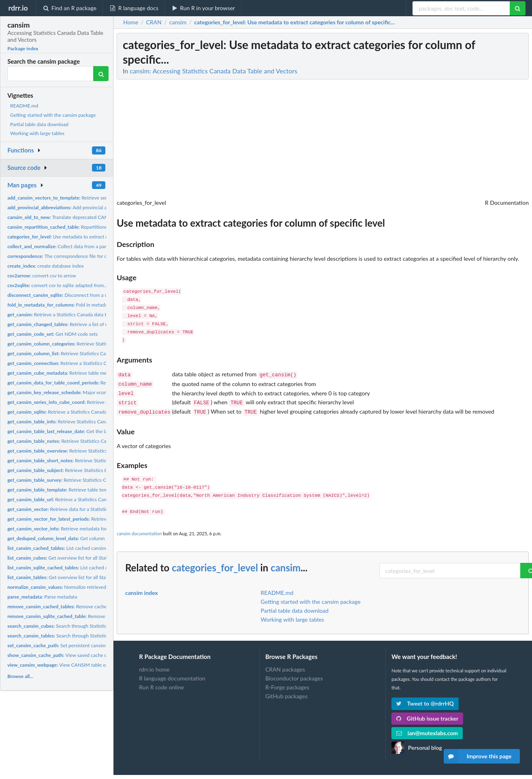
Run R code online (161, 683)
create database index (46, 266)
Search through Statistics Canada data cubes (79, 626)
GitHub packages (287, 692)
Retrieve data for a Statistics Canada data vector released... (91, 509)
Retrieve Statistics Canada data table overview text (92, 451)
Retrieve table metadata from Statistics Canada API (92, 373)
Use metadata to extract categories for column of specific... (92, 237)
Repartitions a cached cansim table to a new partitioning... (105, 227)
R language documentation (172, 674)
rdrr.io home (154, 665)
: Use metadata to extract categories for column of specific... (294, 22)
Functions (20, 150)
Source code (24, 167)
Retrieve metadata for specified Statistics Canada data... (93, 529)
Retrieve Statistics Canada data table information (84, 422)
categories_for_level (215, 563)
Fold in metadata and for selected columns (87, 305)
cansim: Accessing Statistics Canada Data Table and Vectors (213, 71)
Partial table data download (39, 124)
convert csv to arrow (42, 276)
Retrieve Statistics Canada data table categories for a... (99, 344)
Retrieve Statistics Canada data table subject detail (90, 470)
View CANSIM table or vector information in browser (90, 665)
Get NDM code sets (52, 334)
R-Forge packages (287, 683)
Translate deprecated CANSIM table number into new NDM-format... (103, 217)
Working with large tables (37, 133)
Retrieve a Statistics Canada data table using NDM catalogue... (87, 314)
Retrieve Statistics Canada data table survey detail (88, 480)
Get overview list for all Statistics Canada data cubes (83, 558)
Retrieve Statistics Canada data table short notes (93, 460)
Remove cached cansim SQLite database (90, 616)
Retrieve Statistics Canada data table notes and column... (94, 441)
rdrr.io (18, 8)
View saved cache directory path (71, 655)
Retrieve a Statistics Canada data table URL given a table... (93, 499)
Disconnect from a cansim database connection (86, 295)
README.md (24, 106)
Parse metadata (42, 597)
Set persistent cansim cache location (72, 645)
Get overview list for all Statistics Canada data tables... (85, 577)
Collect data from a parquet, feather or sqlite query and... (93, 246)
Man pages (22, 185)
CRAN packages (285, 665)
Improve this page (478, 756)
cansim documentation (139, 529)
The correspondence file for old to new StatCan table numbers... (94, 256)
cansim (286, 563)
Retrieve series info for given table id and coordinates (101, 198)
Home (131, 22)
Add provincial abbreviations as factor (80, 207)
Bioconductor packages (294, 674)
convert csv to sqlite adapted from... (57, 285)
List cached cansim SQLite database (82, 568)
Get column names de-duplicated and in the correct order (105, 538)
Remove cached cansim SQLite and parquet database (98, 606)
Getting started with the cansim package (53, 115)
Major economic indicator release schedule (90, 392)
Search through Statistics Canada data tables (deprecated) (93, 636)
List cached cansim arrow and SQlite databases (86, 548)
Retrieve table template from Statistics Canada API (92, 490)
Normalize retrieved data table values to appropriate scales (98, 587)
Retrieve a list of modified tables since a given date (92, 324)
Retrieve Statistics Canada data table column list (85, 353)
